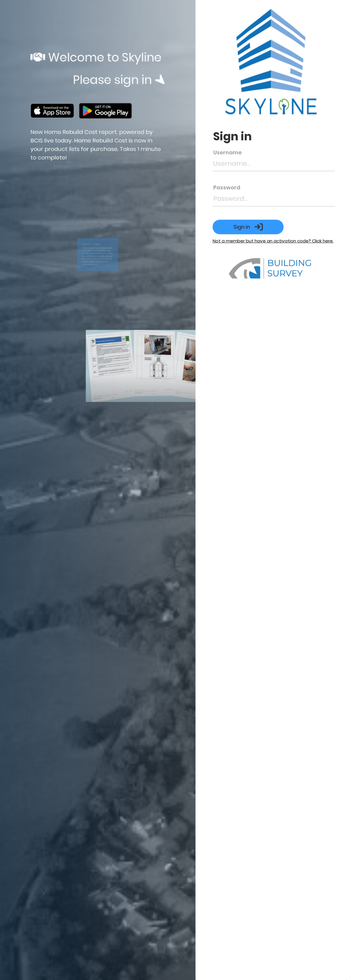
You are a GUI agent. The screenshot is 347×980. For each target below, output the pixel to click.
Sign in (257, 227)
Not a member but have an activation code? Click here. (282, 241)
